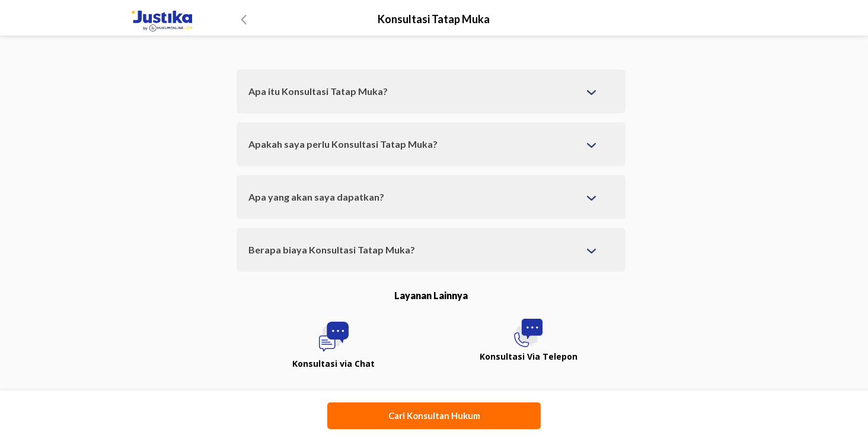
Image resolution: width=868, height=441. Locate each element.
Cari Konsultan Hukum (434, 415)
